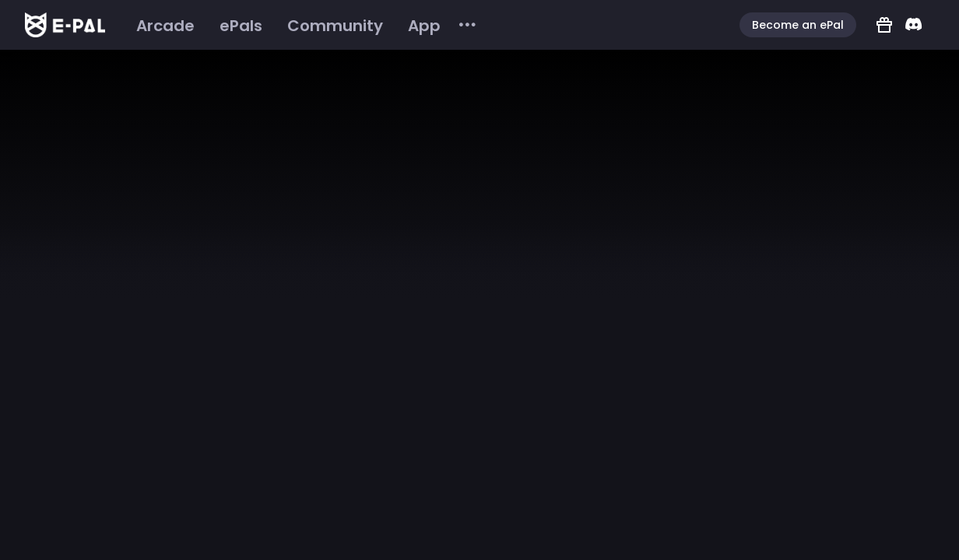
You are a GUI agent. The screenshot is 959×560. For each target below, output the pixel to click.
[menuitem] (165, 26)
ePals (241, 26)
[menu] (301, 25)
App (424, 26)
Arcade (165, 26)
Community (335, 26)
